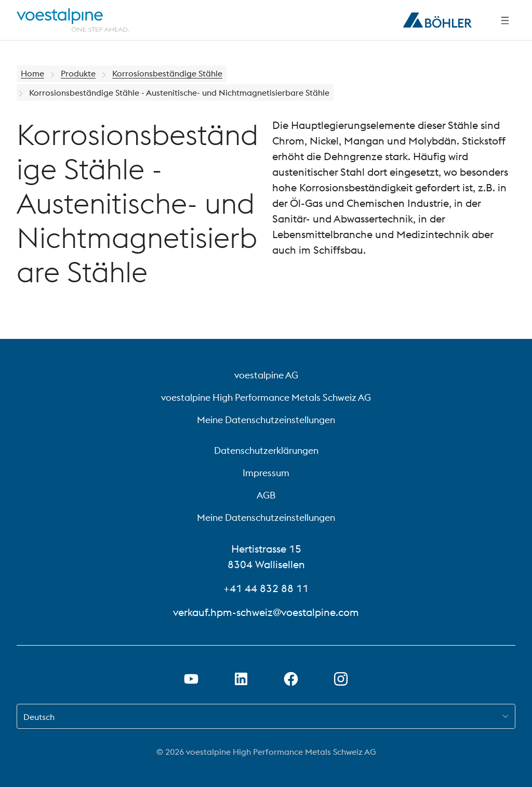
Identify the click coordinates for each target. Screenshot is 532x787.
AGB (266, 495)
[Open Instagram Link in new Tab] (341, 679)
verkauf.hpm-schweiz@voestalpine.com (266, 612)
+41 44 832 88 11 (266, 588)
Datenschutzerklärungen (266, 450)
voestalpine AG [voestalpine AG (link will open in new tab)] (266, 375)
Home (32, 74)
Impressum (266, 473)
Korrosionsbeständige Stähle (167, 74)
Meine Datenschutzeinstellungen (266, 420)
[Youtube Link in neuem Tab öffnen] (191, 679)
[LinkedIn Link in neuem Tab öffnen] (241, 679)
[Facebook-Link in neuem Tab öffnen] (291, 679)
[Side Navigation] (505, 20)
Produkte (78, 74)
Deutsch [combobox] (39, 717)
